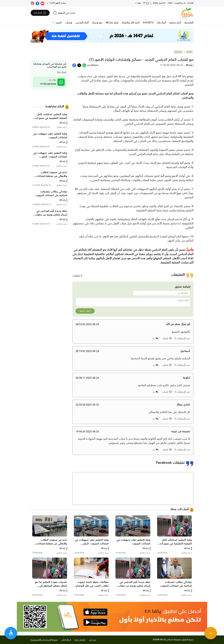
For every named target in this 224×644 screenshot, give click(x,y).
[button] (167, 338)
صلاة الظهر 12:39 (57, 3)
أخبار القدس (82, 23)
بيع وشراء (97, 23)
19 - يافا (143, 3)
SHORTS (148, 23)
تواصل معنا (80, 640)
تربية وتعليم (178, 52)
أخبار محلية (175, 23)
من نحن (93, 640)
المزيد (58, 23)
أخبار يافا (161, 23)
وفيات (69, 23)
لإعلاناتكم (66, 640)
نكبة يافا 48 (112, 23)
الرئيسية (189, 23)
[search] (64, 13)
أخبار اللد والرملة (131, 23)
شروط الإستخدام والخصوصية (44, 640)
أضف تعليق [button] (85, 311)
